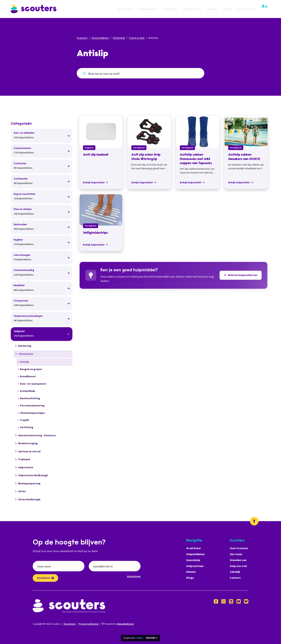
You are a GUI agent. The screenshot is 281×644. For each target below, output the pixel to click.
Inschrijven (45, 578)
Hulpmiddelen (148, 9)
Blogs (227, 9)
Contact (235, 578)
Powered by (118, 624)
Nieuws (212, 9)
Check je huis (137, 38)
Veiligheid (119, 38)
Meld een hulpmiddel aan (241, 275)
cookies (139, 638)
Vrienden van (238, 560)
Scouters (82, 38)
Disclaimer (70, 624)
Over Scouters (247, 9)
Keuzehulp (170, 9)
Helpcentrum (192, 9)
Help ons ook (238, 566)
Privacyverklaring (89, 624)
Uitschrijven (134, 576)
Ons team (236, 554)
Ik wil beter (125, 9)
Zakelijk (235, 572)
